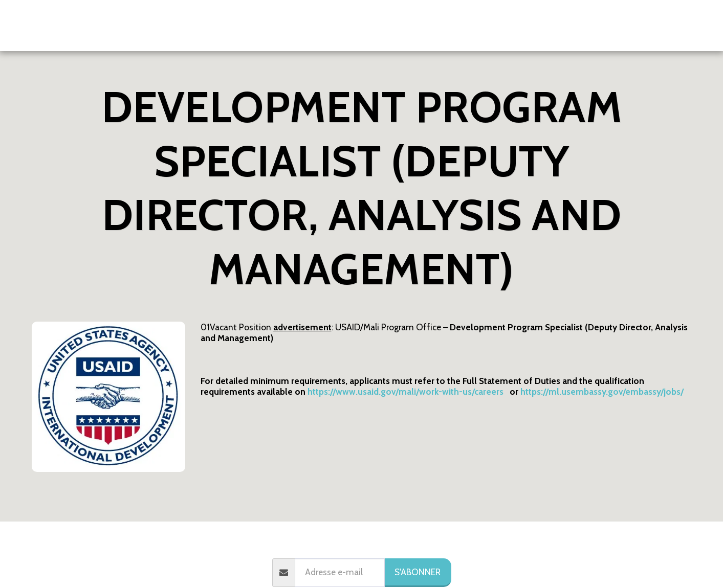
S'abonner (418, 572)
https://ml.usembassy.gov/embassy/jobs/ (602, 391)
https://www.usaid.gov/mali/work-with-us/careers (406, 391)
